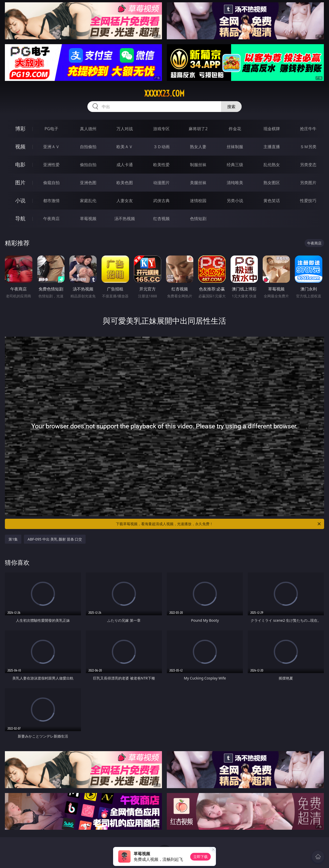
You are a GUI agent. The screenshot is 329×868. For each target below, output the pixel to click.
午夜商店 (51, 219)
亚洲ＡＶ (51, 147)
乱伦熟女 (272, 165)
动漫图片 (161, 183)
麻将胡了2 (198, 129)
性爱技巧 (308, 201)
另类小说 (235, 201)
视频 (20, 147)
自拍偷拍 (88, 147)
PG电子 (51, 129)
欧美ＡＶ (125, 147)
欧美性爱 (161, 165)
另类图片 (308, 183)
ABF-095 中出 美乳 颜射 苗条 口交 (55, 539)
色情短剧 (198, 219)
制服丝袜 (198, 165)
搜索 (231, 107)
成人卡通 (125, 165)
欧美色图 (125, 183)
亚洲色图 (88, 183)
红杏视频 (161, 219)
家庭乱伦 (88, 201)
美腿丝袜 (198, 183)
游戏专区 (161, 129)
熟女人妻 (198, 147)
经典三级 (235, 165)
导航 (20, 218)
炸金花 (235, 129)
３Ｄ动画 (161, 147)
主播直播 (272, 147)
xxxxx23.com (164, 93)
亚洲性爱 (51, 165)
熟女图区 (272, 183)
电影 (20, 164)
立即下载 (200, 857)
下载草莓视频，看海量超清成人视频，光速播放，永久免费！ (219, 524)
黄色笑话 (272, 201)
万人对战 (125, 129)
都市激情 (51, 201)
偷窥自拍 (51, 183)
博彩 (20, 129)
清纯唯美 (235, 183)
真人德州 (88, 129)
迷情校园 (198, 201)
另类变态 (308, 165)
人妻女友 (125, 201)
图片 (20, 182)
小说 (20, 200)
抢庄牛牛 (308, 129)
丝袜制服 (235, 147)
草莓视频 (88, 219)
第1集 (13, 539)
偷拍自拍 (88, 165)
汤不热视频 (125, 219)
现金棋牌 (272, 129)
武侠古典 (161, 201)
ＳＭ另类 (308, 147)
